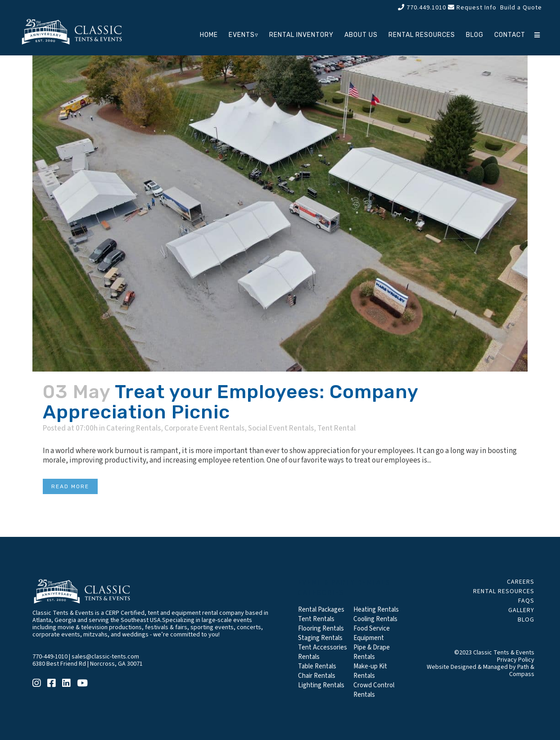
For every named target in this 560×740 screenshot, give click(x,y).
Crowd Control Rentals (374, 690)
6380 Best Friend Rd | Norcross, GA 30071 (88, 664)
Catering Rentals (133, 428)
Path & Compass (522, 671)
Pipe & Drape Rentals (372, 652)
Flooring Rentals (321, 629)
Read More (70, 486)
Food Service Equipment (372, 633)
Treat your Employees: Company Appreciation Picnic (230, 402)
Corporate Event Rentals (204, 428)
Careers (521, 582)
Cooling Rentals (375, 619)
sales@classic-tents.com (105, 657)
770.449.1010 (422, 8)
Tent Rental (336, 428)
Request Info (472, 8)
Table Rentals (317, 666)
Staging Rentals (320, 638)
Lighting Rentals (321, 685)
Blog (526, 620)
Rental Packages (321, 610)
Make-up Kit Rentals (370, 671)
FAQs (526, 601)
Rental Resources (504, 591)
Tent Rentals (316, 619)
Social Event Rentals (281, 428)
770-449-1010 (50, 657)
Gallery (521, 610)
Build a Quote (520, 8)
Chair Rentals (317, 676)
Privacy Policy (516, 660)
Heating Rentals (376, 610)
